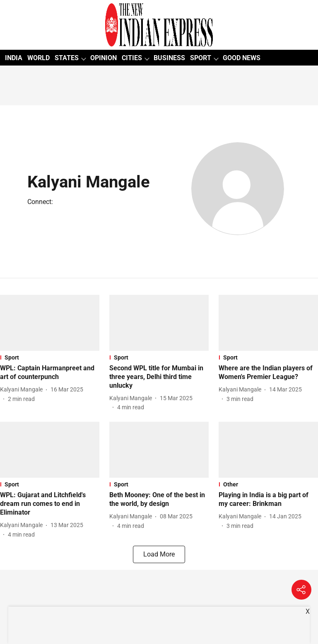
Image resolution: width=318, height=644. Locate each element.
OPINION (104, 58)
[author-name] (23, 390)
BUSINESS (169, 58)
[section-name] (50, 357)
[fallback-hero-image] (50, 323)
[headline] (50, 373)
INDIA (14, 58)
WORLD (39, 58)
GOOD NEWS (242, 58)
